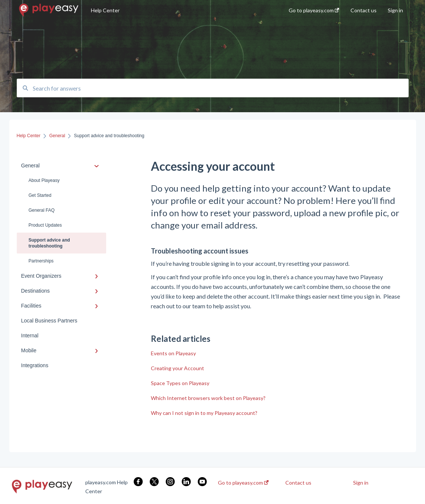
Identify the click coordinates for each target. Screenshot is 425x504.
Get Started (40, 195)
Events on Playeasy (173, 353)
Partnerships (41, 261)
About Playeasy (44, 180)
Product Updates (45, 225)
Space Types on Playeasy (180, 383)
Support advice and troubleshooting (49, 243)
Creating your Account (177, 368)
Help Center (105, 10)
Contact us (298, 483)
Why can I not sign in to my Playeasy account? (204, 413)
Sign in (361, 483)
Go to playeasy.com (243, 483)
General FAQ (42, 210)
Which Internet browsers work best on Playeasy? (208, 398)
